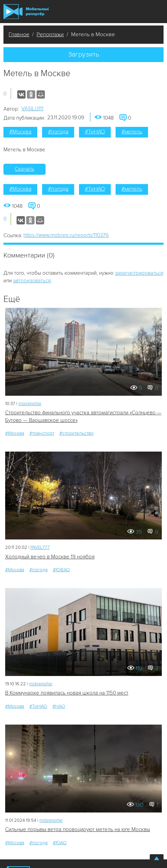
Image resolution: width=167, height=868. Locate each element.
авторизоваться (32, 281)
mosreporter (30, 404)
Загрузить (83, 54)
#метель (132, 132)
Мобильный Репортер (26, 12)
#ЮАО (60, 843)
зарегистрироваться (139, 273)
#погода (58, 132)
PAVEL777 (40, 547)
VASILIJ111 (32, 109)
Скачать (24, 169)
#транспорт (42, 433)
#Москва (20, 132)
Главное (19, 34)
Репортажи (50, 34)
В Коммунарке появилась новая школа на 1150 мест (67, 693)
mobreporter (41, 684)
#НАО (59, 706)
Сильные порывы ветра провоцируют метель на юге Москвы (78, 829)
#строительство (76, 433)
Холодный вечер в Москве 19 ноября (50, 557)
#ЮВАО (61, 570)
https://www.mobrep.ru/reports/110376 (66, 235)
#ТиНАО (95, 132)
